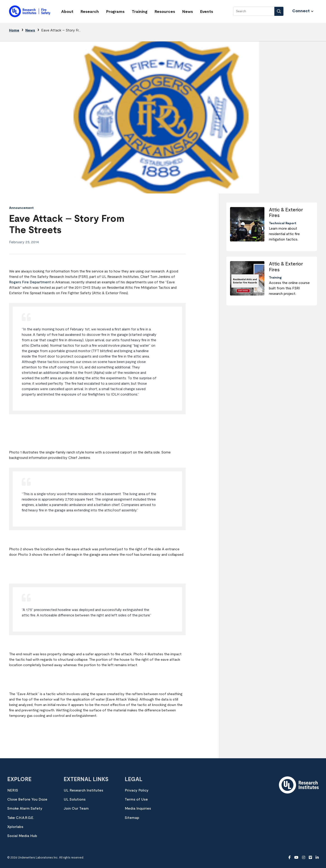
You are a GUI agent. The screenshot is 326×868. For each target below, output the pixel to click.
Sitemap (132, 818)
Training (140, 12)
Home (14, 30)
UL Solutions (75, 799)
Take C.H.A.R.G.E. (21, 818)
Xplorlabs (15, 827)
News (188, 12)
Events (207, 12)
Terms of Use (136, 799)
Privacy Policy (137, 790)
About (67, 12)
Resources (165, 12)
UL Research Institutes (83, 790)
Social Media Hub (22, 836)
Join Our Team (76, 808)
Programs (115, 12)
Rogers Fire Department (30, 282)
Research (90, 12)
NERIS (13, 790)
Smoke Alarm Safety (25, 808)
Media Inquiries (138, 808)
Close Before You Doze (27, 799)
